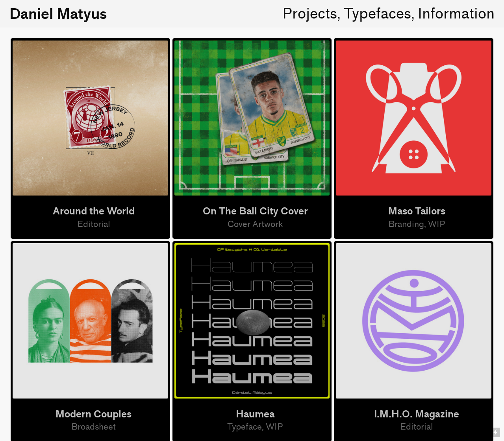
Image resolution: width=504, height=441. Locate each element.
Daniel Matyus (58, 14)
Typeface (245, 427)
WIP (274, 427)
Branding (406, 224)
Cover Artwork (255, 224)
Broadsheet (94, 427)
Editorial (94, 224)
